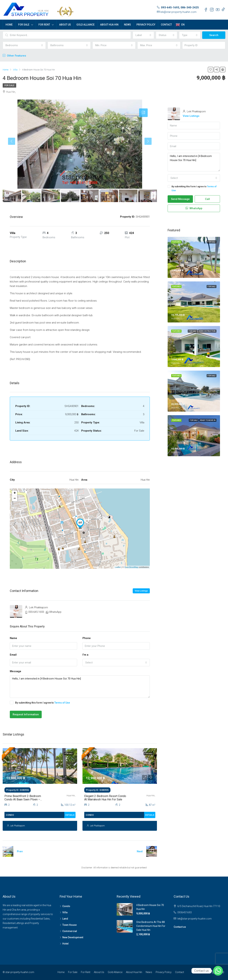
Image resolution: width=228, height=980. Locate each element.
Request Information (26, 714)
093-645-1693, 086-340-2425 (180, 7)
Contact (166, 25)
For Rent (44, 25)
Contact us (180, 927)
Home (9, 25)
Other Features (14, 56)
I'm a (85, 655)
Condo (66, 906)
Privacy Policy (146, 25)
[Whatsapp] (218, 971)
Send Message (180, 199)
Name (13, 638)
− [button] (15, 499)
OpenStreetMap (131, 567)
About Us (65, 25)
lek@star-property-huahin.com (178, 12)
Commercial (70, 931)
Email (13, 655)
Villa (65, 912)
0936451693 (185, 912)
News (127, 25)
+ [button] (15, 493)
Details (70, 815)
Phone (87, 638)
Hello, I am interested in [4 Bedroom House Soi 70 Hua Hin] (80, 687)
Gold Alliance (85, 25)
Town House (69, 925)
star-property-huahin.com (20, 972)
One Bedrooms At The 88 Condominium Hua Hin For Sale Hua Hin (151, 926)
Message (15, 671)
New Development (73, 937)
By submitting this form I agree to (40, 702)
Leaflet (118, 567)
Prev (20, 851)
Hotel (65, 944)
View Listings (141, 591)
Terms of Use (62, 703)
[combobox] (143, 35)
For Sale (24, 25)
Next (140, 851)
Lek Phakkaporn (18, 826)
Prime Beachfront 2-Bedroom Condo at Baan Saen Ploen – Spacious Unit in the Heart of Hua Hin (26, 801)
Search (214, 35)
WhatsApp (55, 612)
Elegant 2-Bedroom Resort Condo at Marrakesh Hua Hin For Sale (105, 798)
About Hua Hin (109, 25)
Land (65, 919)
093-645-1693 (36, 612)
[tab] (143, 113)
